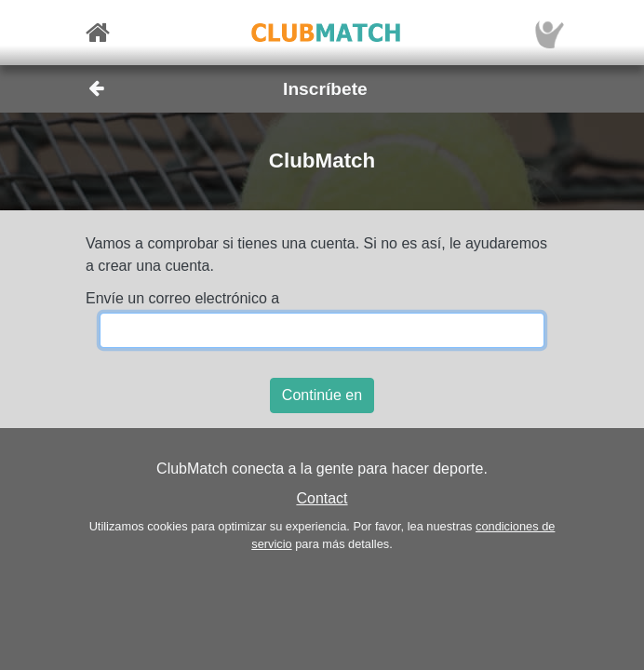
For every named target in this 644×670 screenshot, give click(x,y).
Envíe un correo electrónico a (182, 298)
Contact (322, 498)
